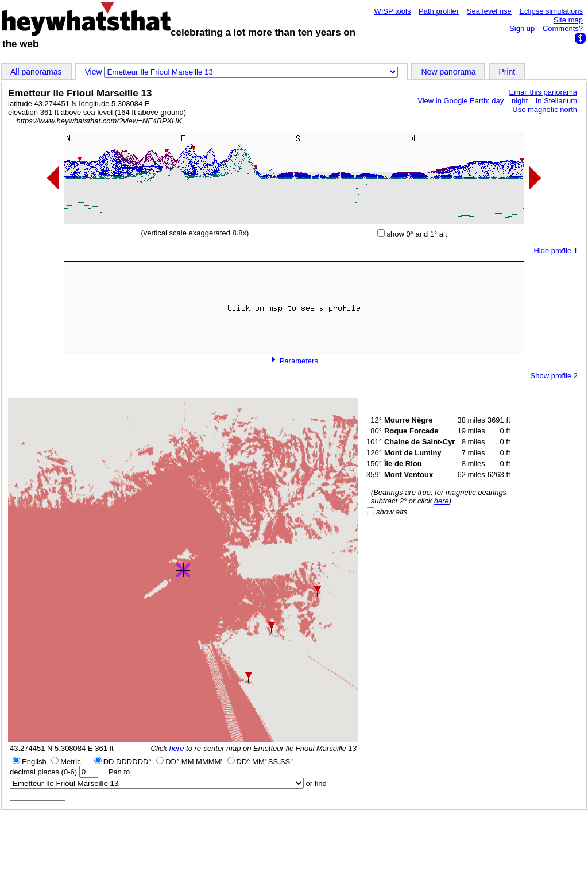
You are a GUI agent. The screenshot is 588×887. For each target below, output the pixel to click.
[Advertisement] (294, 848)
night (520, 101)
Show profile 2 (554, 376)
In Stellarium (556, 101)
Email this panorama (543, 92)
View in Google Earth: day (461, 101)
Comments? (563, 28)
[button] (318, 591)
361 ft (104, 748)
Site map (568, 20)
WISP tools (392, 11)
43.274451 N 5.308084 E (51, 748)
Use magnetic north (545, 109)
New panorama (448, 72)
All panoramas (36, 72)
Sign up (522, 28)
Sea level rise (489, 11)
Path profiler (439, 11)
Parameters (294, 361)
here (176, 748)
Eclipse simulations (551, 11)
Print (507, 72)
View (95, 72)
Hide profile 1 (556, 251)
